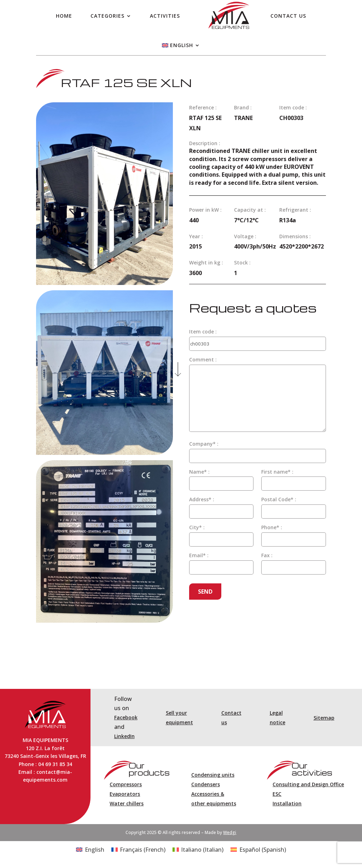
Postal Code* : (279, 499)
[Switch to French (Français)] (138, 849)
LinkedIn (124, 736)
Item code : (203, 332)
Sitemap (324, 718)
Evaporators (125, 794)
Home (64, 16)
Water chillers (127, 803)
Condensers (206, 784)
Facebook (126, 717)
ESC (277, 794)
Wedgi (230, 832)
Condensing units (213, 775)
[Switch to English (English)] (90, 849)
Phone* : (272, 527)
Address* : (202, 499)
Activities (165, 16)
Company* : (204, 444)
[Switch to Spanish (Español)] (258, 849)
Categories (107, 16)
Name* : (199, 472)
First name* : (277, 472)
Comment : (203, 359)
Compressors (126, 784)
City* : (197, 527)
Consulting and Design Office (308, 784)
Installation (287, 803)
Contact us (288, 16)
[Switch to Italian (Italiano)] (198, 849)
